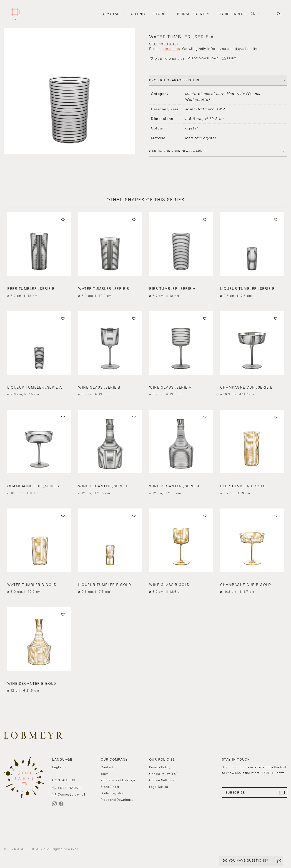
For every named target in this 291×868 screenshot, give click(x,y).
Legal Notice (159, 787)
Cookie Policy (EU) (163, 774)
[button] (73, 92)
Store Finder (231, 14)
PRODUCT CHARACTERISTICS (174, 80)
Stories (161, 14)
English (58, 767)
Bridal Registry (193, 14)
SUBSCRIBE (255, 793)
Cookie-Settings (162, 780)
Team (105, 774)
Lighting (136, 14)
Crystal (111, 14)
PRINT (232, 58)
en (253, 14)
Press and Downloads (117, 800)
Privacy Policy (160, 767)
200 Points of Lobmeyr (118, 780)
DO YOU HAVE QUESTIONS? (246, 861)
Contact (107, 767)
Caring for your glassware (176, 151)
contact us (171, 49)
